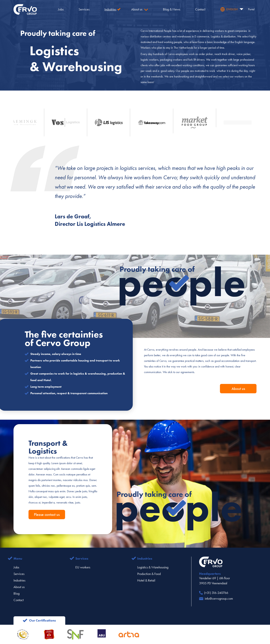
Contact (19, 600)
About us (238, 389)
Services (19, 574)
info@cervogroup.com (219, 599)
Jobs (16, 567)
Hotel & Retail (146, 580)
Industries (19, 580)
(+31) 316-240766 (216, 593)
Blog (16, 593)
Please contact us (47, 515)
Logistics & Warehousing (153, 567)
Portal (251, 9)
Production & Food (149, 574)
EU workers (83, 567)
